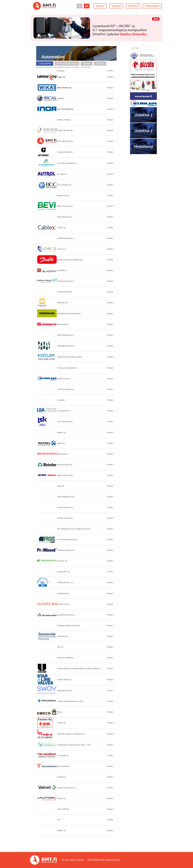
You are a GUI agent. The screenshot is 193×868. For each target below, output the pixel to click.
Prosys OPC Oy (63, 572)
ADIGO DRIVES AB (65, 130)
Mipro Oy (61, 486)
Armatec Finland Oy (65, 152)
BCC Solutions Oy (64, 185)
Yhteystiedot (152, 6)
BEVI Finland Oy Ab (65, 206)
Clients (87, 63)
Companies (45, 63)
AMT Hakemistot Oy (65, 141)
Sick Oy (60, 647)
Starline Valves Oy (64, 680)
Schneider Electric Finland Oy (69, 626)
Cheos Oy (61, 249)
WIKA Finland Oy (64, 88)
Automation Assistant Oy (67, 163)
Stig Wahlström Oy (64, 691)
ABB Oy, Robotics (64, 120)
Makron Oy (62, 433)
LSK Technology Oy (65, 422)
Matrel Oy (61, 443)
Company (61, 71)
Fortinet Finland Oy (65, 292)
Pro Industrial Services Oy (67, 540)
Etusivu (100, 6)
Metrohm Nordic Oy (65, 465)
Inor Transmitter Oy (65, 109)
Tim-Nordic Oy (63, 756)
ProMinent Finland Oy (66, 550)
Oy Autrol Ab (62, 174)
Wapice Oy (61, 830)
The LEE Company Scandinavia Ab (71, 734)
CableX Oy (61, 228)
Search (100, 63)
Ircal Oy (60, 98)
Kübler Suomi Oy (64, 379)
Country (110, 71)
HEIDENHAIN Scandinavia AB (69, 314)
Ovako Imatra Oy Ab (65, 507)
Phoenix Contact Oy (65, 518)
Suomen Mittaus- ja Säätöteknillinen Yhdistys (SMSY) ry (79, 668)
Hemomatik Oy (63, 324)
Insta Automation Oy (65, 335)
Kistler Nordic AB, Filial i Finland (70, 357)
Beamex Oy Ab (63, 195)
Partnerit (133, 6)
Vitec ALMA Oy (63, 809)
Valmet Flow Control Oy (66, 788)
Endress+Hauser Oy (65, 281)
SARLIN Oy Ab (63, 604)
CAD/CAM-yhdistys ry (66, 238)
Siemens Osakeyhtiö (65, 658)
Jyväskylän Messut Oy (66, 346)
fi (80, 6)
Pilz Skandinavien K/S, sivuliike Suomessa (74, 529)
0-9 (37, 67)
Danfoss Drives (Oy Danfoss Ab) (70, 260)
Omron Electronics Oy (66, 497)
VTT (59, 820)
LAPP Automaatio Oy (65, 389)
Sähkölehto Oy (63, 593)
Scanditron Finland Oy (66, 615)
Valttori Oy (61, 798)
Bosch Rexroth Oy (64, 217)
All (89, 67)
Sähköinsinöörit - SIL (65, 582)
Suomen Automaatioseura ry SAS (70, 701)
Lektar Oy (61, 77)
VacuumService (63, 766)
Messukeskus (63, 454)
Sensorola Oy (63, 636)
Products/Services (67, 63)
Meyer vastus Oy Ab (65, 475)
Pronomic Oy (62, 561)
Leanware (61, 400)
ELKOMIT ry (62, 270)
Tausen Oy (61, 723)
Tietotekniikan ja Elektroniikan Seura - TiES (74, 745)
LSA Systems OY (64, 411)
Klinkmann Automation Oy (67, 368)
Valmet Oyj (61, 777)
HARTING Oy (63, 303)
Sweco (60, 712)
